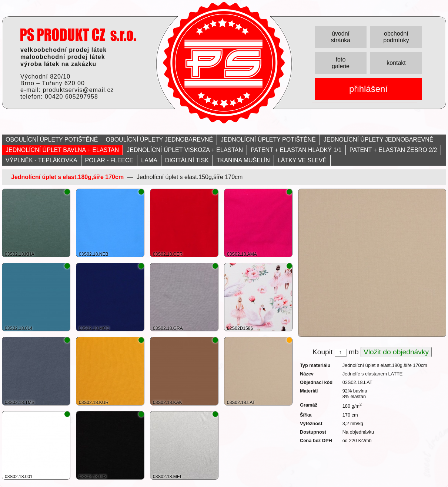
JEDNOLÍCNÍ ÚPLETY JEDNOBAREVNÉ (379, 140)
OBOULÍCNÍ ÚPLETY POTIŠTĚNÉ (52, 140)
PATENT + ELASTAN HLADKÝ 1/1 (296, 150)
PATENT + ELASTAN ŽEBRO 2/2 (393, 150)
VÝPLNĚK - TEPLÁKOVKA (41, 160)
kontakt (396, 63)
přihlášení (368, 89)
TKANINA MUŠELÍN (243, 160)
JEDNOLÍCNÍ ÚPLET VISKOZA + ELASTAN (185, 150)
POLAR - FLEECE (109, 160)
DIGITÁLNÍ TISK (187, 160)
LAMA (149, 160)
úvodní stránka (341, 37)
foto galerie (341, 63)
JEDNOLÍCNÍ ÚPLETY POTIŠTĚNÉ (268, 140)
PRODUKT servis (78, 35)
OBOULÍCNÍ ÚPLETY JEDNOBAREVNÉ (160, 140)
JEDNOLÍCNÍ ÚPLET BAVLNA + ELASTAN (62, 150)
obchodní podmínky (396, 37)
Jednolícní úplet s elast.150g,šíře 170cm (190, 177)
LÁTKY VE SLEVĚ (302, 160)
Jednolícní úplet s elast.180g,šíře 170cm (67, 177)
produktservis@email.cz (78, 90)
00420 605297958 (71, 97)
